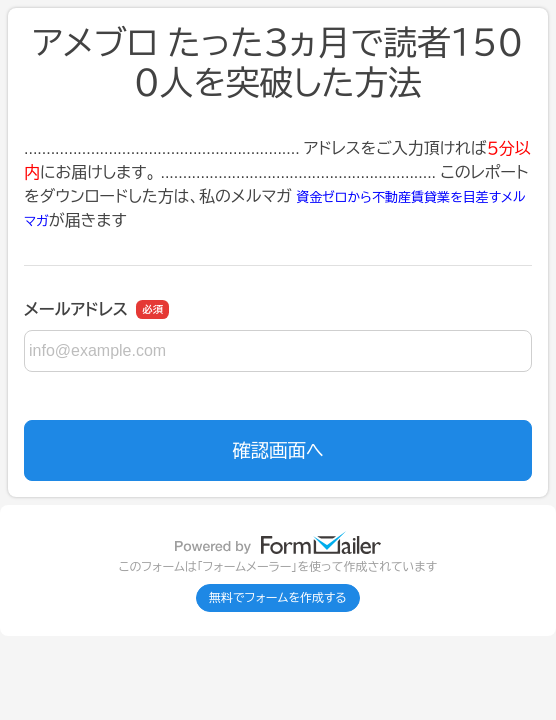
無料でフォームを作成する (278, 598)
